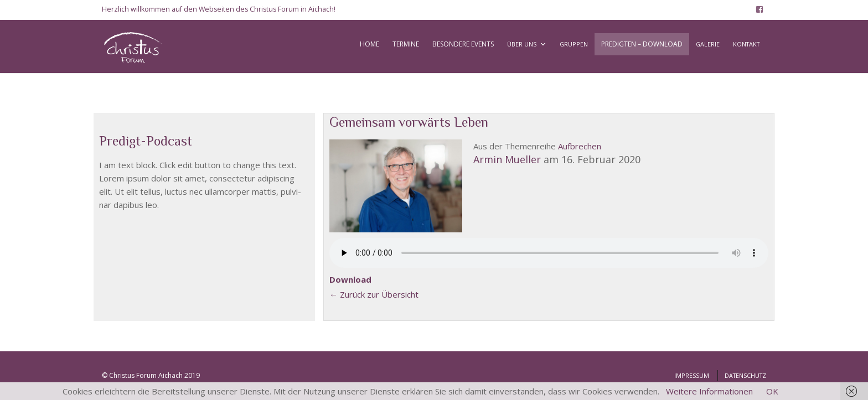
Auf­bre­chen (580, 146)
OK (772, 391)
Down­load (350, 279)
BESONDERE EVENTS (463, 44)
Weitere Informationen (709, 391)
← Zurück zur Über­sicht (374, 294)
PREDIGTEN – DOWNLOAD (642, 44)
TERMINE (406, 44)
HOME (370, 44)
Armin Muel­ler (507, 159)
